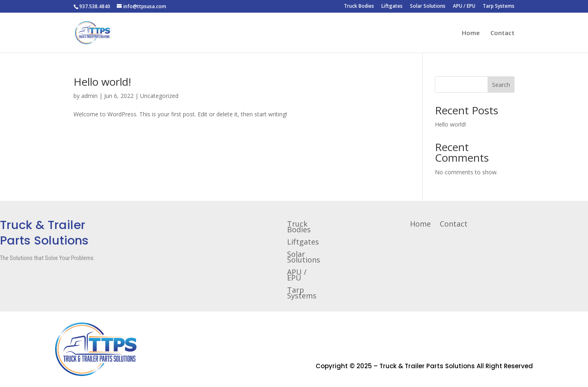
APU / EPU (464, 7)
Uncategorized (159, 96)
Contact (502, 33)
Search (501, 85)
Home (471, 33)
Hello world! (102, 82)
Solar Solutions (428, 7)
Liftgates (392, 7)
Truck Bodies (359, 7)
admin (89, 96)
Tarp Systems (499, 7)
